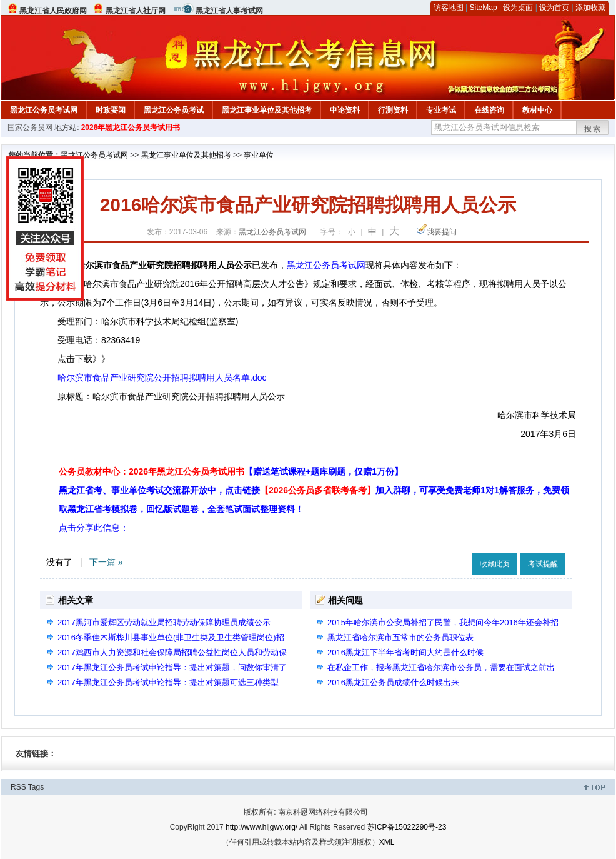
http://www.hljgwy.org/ (261, 827)
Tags (36, 787)
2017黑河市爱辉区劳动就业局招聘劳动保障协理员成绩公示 (164, 622)
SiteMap (484, 8)
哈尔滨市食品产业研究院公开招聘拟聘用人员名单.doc (162, 378)
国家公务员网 (30, 128)
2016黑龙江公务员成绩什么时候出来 (393, 682)
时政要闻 (111, 110)
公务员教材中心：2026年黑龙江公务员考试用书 (231, 471)
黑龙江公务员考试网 (44, 110)
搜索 (593, 129)
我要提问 (442, 232)
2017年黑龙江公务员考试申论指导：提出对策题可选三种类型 (168, 682)
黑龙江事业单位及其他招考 (267, 110)
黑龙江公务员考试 (174, 110)
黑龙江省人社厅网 (136, 11)
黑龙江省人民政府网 (53, 11)
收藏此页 (495, 564)
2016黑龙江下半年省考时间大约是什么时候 (405, 652)
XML (387, 842)
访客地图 (449, 8)
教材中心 (537, 110)
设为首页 (554, 8)
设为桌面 (518, 8)
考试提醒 (543, 564)
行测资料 (393, 110)
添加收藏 (590, 8)
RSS (18, 787)
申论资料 (345, 110)
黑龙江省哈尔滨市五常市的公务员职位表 (400, 637)
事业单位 (259, 155)
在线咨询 (489, 110)
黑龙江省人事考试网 (229, 11)
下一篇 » (106, 562)
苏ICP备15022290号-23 (407, 827)
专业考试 (441, 110)
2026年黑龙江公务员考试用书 (131, 128)
